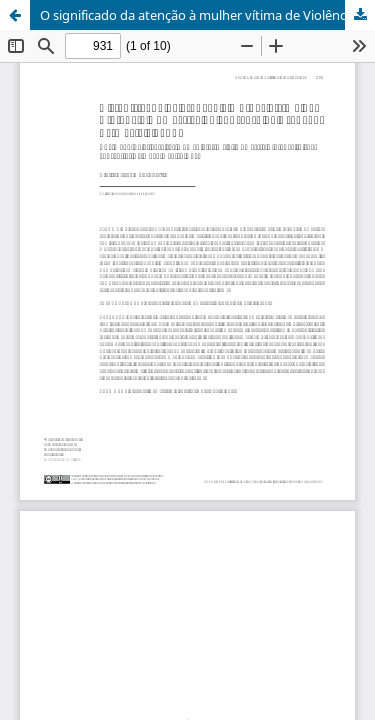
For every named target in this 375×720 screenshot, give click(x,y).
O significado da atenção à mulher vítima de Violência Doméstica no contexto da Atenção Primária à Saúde (207, 15)
